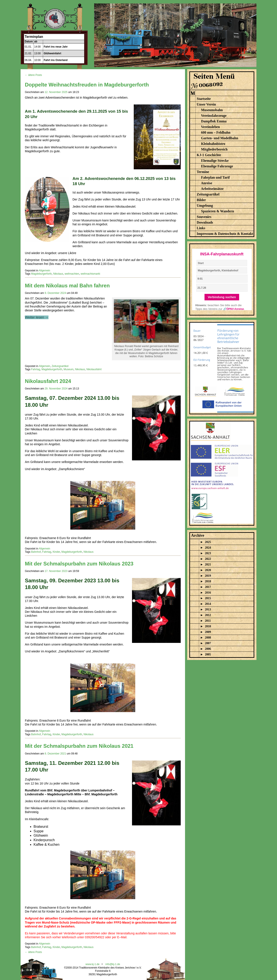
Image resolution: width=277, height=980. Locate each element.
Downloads (205, 222)
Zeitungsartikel (60, 366)
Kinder (56, 552)
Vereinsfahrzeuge (214, 116)
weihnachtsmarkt (90, 274)
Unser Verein (206, 104)
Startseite (204, 99)
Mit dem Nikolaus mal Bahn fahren (67, 286)
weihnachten (72, 274)
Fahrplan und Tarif (215, 177)
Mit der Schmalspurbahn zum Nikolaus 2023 (79, 564)
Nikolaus (58, 274)
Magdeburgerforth (41, 274)
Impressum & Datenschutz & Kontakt (225, 234)
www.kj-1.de (93, 964)
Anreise (206, 183)
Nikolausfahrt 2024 (48, 381)
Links (201, 228)
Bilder (201, 200)
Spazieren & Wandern (217, 211)
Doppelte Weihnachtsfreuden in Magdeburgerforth (87, 85)
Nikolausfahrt (94, 369)
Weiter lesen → (37, 317)
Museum (69, 369)
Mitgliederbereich (214, 149)
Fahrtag (36, 369)
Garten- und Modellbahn (220, 138)
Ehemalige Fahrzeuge (217, 166)
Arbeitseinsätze (212, 189)
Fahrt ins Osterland (56, 60)
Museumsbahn (212, 110)
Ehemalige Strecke (215, 161)
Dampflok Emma (214, 121)
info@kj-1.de (113, 964)
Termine (203, 172)
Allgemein (44, 271)
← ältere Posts (33, 75)
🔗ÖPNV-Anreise (234, 309)
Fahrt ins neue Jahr (56, 47)
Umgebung (205, 206)
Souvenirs (204, 217)
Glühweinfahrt (52, 53)
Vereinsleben (210, 127)
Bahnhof (36, 552)
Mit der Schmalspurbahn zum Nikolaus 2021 (79, 746)
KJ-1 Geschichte (209, 155)
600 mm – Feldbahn (216, 132)
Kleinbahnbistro (213, 144)
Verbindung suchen (222, 297)
